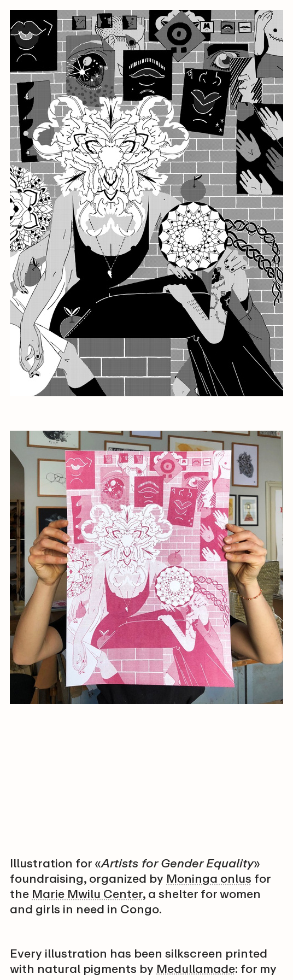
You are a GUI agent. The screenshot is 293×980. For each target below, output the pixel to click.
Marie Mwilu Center (87, 894)
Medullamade (196, 969)
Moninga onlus (209, 879)
